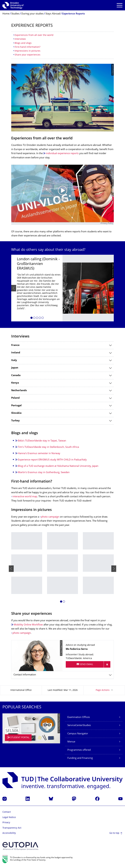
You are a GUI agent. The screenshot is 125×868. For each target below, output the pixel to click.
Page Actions (103, 690)
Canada (16, 376)
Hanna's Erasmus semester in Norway (39, 454)
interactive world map (25, 497)
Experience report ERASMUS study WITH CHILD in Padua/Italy (52, 460)
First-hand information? (28, 47)
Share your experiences (28, 55)
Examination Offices (79, 717)
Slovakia (16, 413)
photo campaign (50, 517)
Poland (15, 398)
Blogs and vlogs (23, 43)
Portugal (16, 406)
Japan (15, 368)
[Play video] (62, 193)
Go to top (114, 833)
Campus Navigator (78, 734)
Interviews (20, 39)
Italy (14, 360)
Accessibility (9, 833)
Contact (7, 812)
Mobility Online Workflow (28, 625)
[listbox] (62, 288)
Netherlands (19, 391)
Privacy (6, 823)
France (15, 345)
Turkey (15, 421)
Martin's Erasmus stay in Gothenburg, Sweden (44, 473)
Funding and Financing (80, 758)
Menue (71, 742)
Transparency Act (12, 828)
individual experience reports (62, 154)
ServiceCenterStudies (79, 725)
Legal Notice (9, 817)
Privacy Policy (107, 223)
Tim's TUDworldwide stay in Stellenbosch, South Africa (48, 447)
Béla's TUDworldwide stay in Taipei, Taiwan (42, 441)
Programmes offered (79, 750)
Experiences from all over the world (34, 35)
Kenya (15, 383)
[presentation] (14, 288)
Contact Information (25, 675)
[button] (31, 318)
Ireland (16, 353)
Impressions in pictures (28, 51)
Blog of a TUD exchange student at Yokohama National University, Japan (58, 466)
